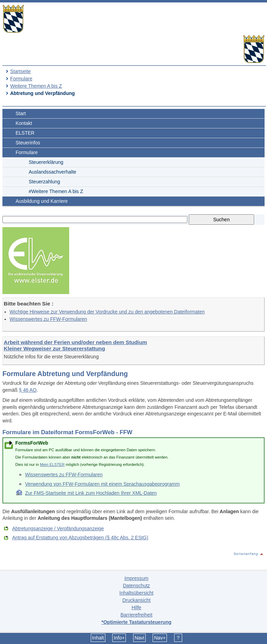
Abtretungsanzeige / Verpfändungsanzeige (58, 528)
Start (21, 113)
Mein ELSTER (52, 464)
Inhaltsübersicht (136, 593)
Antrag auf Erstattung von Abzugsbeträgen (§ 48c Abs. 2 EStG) (80, 538)
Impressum (136, 578)
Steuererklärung (46, 162)
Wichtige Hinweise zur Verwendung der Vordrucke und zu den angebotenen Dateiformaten (107, 312)
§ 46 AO (28, 390)
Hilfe (136, 607)
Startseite (20, 71)
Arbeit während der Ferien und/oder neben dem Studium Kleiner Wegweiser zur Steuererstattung (75, 345)
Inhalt (98, 638)
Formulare (21, 79)
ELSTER (25, 133)
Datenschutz (136, 586)
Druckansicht (136, 600)
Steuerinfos (28, 143)
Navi (139, 638)
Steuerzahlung (44, 182)
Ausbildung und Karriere (42, 201)
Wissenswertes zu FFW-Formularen (48, 319)
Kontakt (24, 123)
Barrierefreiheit (136, 615)
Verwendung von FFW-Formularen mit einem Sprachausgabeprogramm (102, 484)
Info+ (119, 638)
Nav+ (160, 638)
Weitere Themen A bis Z (36, 86)
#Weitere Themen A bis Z (56, 191)
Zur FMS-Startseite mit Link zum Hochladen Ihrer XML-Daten (91, 493)
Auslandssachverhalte (52, 172)
